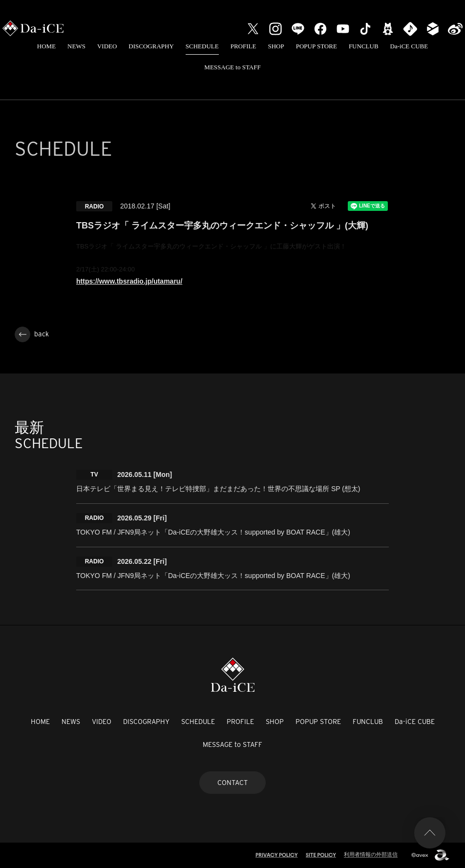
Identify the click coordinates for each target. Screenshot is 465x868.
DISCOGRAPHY (151, 46)
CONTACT (232, 783)
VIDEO (107, 46)
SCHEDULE (202, 46)
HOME (46, 46)
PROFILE (243, 46)
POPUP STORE (317, 46)
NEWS (76, 46)
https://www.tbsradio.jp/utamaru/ (129, 281)
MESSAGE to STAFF (232, 67)
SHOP (276, 46)
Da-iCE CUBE (409, 46)
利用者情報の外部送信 (371, 854)
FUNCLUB (364, 46)
